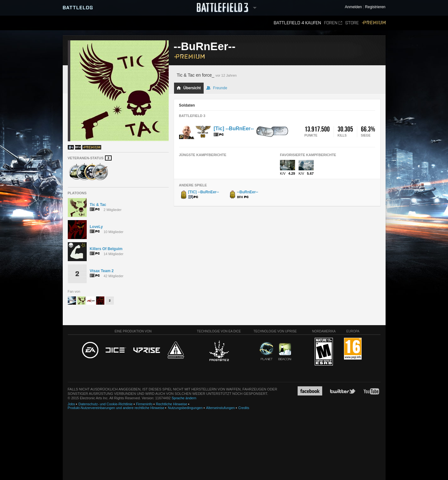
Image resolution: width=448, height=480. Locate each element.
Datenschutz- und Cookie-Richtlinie (106, 404)
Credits (244, 408)
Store (352, 23)
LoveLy (96, 227)
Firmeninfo (144, 404)
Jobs (71, 404)
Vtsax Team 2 (102, 271)
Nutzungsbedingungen (185, 408)
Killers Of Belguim (106, 249)
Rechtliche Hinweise (172, 404)
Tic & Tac (98, 205)
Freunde (217, 88)
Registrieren (375, 7)
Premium (374, 23)
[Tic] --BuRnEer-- (234, 129)
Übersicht (189, 88)
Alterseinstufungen (221, 408)
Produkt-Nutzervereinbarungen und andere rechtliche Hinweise (116, 408)
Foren (333, 23)
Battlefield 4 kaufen (297, 23)
